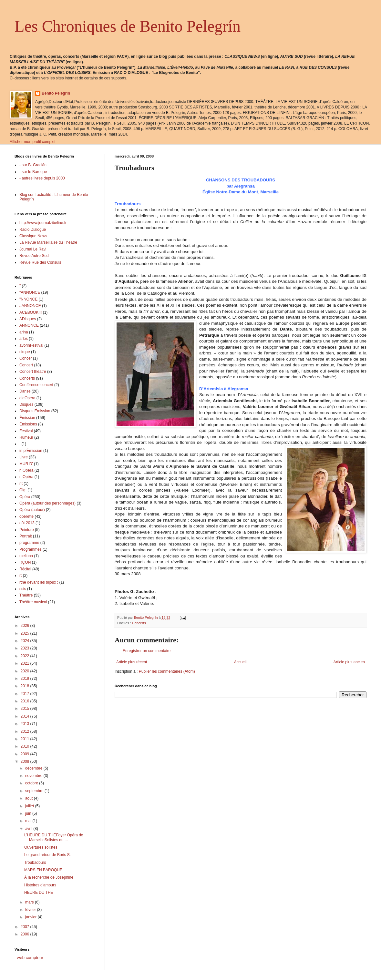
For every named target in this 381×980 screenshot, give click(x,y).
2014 (26, 716)
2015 (26, 709)
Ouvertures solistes (41, 847)
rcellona (26, 556)
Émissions (28, 424)
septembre (35, 791)
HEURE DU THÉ (39, 893)
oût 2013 (27, 523)
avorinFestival (31, 345)
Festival (26, 431)
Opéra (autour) (32, 510)
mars (30, 902)
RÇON (25, 562)
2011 (26, 739)
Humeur (26, 437)
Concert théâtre (33, 372)
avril (29, 829)
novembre (34, 776)
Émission (27, 418)
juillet (30, 806)
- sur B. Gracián (33, 165)
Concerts (139, 623)
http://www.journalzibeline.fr (43, 223)
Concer (26, 358)
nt (21, 484)
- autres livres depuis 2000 (42, 178)
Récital (25, 569)
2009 (26, 754)
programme (29, 543)
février (31, 910)
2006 (26, 934)
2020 (26, 671)
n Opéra (26, 470)
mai (29, 821)
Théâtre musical (33, 602)
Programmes (31, 549)
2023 (26, 648)
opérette (26, 516)
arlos (24, 339)
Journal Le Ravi (33, 249)
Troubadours (35, 863)
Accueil (240, 662)
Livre (24, 457)
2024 (26, 641)
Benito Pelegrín (56, 93)
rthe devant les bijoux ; (39, 582)
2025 (26, 633)
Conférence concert (36, 385)
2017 (26, 694)
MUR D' (26, 464)
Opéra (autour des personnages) (47, 503)
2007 (26, 927)
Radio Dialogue (33, 230)
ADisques (28, 319)
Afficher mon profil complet (33, 142)
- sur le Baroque (33, 172)
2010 (26, 746)
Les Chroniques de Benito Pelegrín (128, 26)
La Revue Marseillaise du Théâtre (48, 242)
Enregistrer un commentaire (147, 651)
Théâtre (26, 595)
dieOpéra (27, 398)
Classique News (33, 236)
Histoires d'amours (40, 885)
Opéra (25, 497)
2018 (26, 686)
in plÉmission (31, 451)
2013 (26, 724)
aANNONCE (30, 306)
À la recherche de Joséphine (49, 877)
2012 (26, 731)
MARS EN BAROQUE (43, 870)
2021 (26, 663)
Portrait (26, 536)
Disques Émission (35, 411)
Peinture (27, 530)
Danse (25, 391)
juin (29, 813)
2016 (26, 701)
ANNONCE (29, 325)
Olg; (23, 490)
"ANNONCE (30, 292)
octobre (32, 783)
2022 (26, 656)
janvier (31, 917)
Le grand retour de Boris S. (47, 855)
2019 (26, 679)
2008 (26, 761)
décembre (34, 768)
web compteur (30, 958)
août (30, 798)
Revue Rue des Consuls (40, 262)
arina (24, 332)
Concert (26, 365)
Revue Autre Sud (34, 256)
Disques (26, 404)
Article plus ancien (349, 662)
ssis (23, 589)
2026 (26, 626)
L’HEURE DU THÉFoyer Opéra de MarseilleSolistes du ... (54, 837)
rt (21, 576)
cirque (25, 352)
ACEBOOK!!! (31, 312)
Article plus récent (132, 662)
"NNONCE (28, 299)
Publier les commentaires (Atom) (167, 671)
